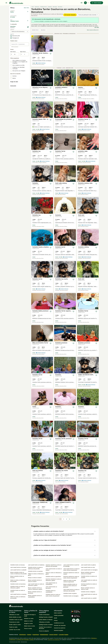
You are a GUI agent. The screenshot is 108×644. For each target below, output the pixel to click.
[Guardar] (51, 54)
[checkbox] (11, 31)
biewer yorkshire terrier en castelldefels (35, 596)
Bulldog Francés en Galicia (46, 625)
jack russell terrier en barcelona (51, 587)
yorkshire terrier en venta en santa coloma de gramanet (53, 595)
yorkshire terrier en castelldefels (51, 591)
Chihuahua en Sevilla (44, 622)
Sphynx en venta (28, 621)
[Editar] (28, 59)
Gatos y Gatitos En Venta (31, 611)
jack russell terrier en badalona (36, 565)
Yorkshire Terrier (36, 30)
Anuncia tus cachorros (60, 628)
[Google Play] (76, 611)
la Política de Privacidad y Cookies (25, 640)
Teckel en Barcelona (44, 615)
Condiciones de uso (59, 623)
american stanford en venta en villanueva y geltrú (54, 580)
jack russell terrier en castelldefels (51, 584)
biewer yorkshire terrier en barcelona (35, 592)
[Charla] (82, 3)
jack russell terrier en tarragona (89, 570)
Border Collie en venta (15, 625)
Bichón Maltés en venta (15, 617)
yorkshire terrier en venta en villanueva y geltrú (18, 587)
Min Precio (13, 84)
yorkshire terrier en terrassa (17, 565)
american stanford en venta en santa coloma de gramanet (71, 577)
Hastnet (29, 635)
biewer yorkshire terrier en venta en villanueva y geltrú (35, 589)
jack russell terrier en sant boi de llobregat (71, 566)
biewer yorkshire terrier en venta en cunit (88, 589)
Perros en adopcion (44, 631)
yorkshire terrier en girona (70, 593)
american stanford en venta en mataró (71, 573)
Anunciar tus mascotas (60, 625)
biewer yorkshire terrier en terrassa (17, 577)
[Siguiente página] (70, 519)
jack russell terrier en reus (88, 567)
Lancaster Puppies (64, 635)
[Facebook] (74, 620)
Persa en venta (28, 628)
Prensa (56, 620)
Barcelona (44, 30)
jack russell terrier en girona (88, 565)
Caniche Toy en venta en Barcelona (45, 628)
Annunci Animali (53, 635)
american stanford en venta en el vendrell (89, 585)
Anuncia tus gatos (59, 630)
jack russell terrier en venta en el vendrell (89, 581)
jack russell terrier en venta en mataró (54, 569)
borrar (28, 25)
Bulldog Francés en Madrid (46, 617)
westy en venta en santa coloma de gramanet (70, 581)
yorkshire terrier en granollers (53, 577)
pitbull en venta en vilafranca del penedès (18, 597)
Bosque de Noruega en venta (30, 615)
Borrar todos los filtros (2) (93, 30)
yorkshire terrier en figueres (88, 592)
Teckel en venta (13, 627)
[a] (24, 86)
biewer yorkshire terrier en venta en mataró (35, 581)
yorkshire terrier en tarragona (71, 596)
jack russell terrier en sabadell (18, 570)
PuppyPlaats (36, 635)
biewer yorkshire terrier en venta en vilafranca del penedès (18, 573)
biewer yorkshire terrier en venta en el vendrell (88, 573)
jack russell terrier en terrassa (18, 567)
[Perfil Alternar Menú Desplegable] (87, 3)
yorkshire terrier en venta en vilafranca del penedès (35, 568)
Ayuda (56, 618)
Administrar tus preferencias (54, 640)
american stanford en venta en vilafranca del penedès (54, 566)
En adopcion (22, 18)
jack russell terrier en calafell (89, 598)
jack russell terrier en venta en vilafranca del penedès (71, 590)
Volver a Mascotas (14, 10)
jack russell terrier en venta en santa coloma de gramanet (71, 569)
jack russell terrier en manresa (18, 594)
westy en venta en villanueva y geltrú (54, 573)
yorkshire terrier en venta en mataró (18, 591)
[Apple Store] (76, 616)
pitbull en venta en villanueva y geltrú (36, 574)
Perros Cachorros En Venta (15, 611)
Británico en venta (29, 619)
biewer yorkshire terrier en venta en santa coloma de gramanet (70, 586)
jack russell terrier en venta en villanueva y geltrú (36, 585)
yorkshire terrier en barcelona (18, 584)
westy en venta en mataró (35, 578)
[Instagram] (78, 620)
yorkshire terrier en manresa (35, 571)
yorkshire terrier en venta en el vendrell (89, 577)
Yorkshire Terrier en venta (16, 620)
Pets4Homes (23, 635)
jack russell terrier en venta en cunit (89, 595)
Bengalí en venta (28, 624)
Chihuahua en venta (14, 615)
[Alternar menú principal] (6, 3)
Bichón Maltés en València (46, 620)
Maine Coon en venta (30, 626)
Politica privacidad (59, 615)
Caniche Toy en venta (15, 630)
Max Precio (23, 84)
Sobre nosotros (58, 613)
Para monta (14, 21)
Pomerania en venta (14, 622)
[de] (15, 86)
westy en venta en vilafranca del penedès (18, 581)
